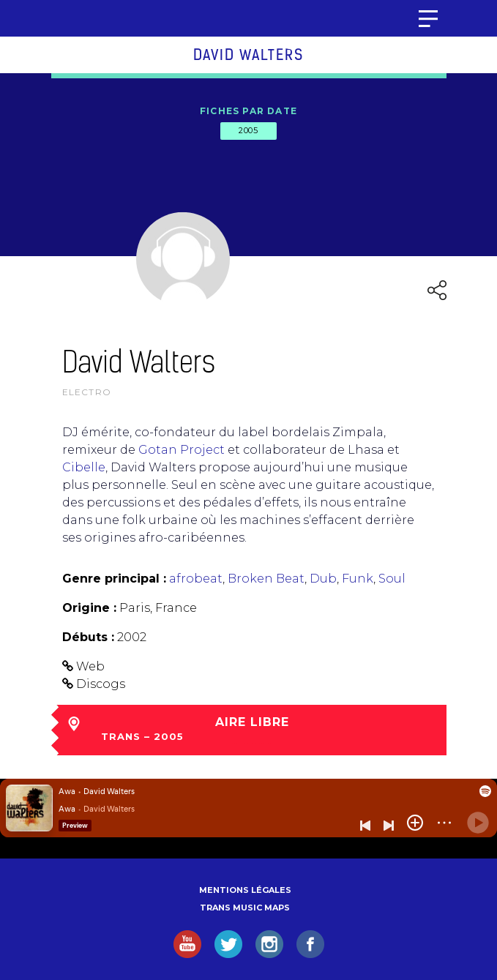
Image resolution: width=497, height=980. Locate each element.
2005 (248, 130)
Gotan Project (182, 450)
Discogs (101, 684)
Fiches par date (248, 111)
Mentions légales (245, 890)
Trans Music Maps (245, 908)
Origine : (89, 608)
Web (90, 666)
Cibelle (84, 467)
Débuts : (88, 637)
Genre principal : (114, 579)
